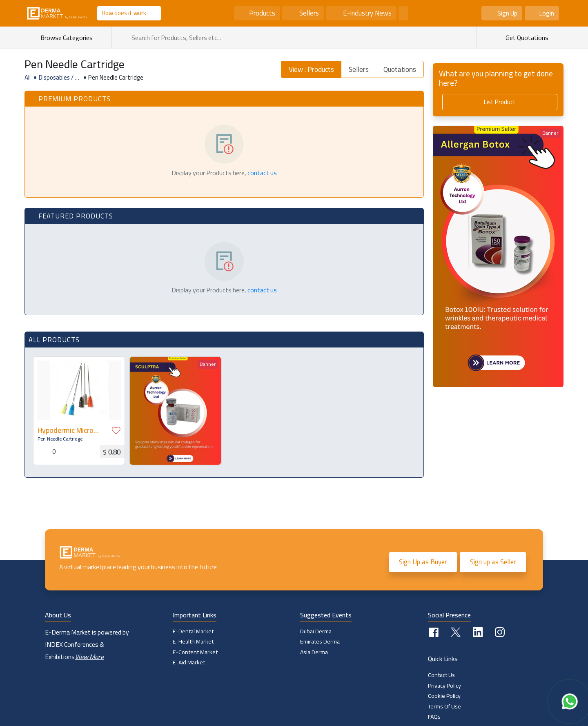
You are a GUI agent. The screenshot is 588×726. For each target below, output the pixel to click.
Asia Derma (314, 652)
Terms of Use (444, 706)
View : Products (311, 69)
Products (262, 13)
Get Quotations (526, 38)
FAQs (434, 717)
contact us (262, 173)
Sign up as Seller (493, 562)
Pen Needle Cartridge (60, 439)
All (28, 78)
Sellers (309, 13)
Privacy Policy (444, 686)
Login (547, 13)
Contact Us (441, 675)
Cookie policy (444, 696)
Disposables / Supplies (59, 78)
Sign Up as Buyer (423, 562)
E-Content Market (195, 652)
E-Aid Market (189, 662)
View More (89, 657)
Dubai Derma (316, 631)
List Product (500, 102)
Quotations (400, 69)
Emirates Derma (320, 641)
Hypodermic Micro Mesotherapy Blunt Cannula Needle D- (67, 430)
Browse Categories (70, 38)
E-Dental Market (193, 631)
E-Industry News (367, 13)
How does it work (124, 13)
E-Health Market (193, 641)
